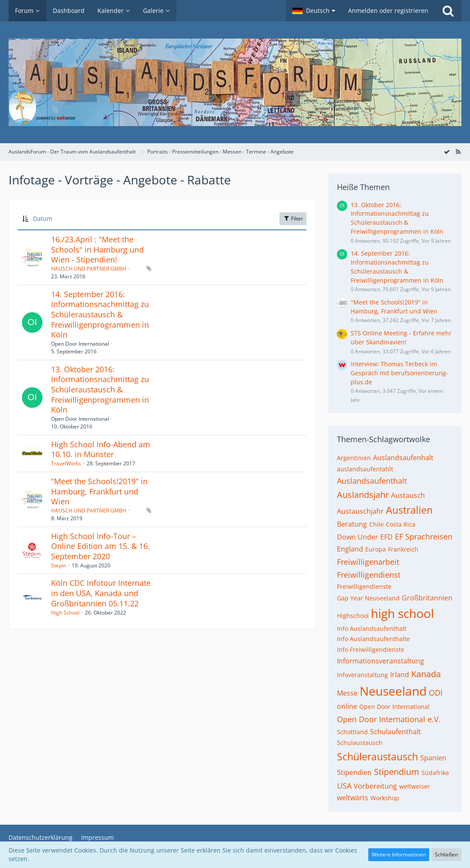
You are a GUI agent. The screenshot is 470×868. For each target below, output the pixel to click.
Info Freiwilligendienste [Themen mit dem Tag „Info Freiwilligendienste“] (371, 649)
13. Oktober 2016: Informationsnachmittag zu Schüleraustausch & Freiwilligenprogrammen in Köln (100, 390)
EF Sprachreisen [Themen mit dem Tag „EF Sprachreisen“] (424, 536)
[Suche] (448, 11)
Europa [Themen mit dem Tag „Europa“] (376, 549)
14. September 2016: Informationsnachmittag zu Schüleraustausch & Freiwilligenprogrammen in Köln (100, 315)
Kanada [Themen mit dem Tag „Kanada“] (426, 674)
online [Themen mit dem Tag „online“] (347, 706)
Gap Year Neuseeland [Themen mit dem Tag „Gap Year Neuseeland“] (368, 598)
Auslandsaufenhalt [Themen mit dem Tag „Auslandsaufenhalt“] (403, 458)
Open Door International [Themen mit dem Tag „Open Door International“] (394, 707)
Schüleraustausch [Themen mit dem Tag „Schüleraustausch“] (378, 756)
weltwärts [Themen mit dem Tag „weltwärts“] (353, 798)
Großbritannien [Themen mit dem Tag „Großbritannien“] (427, 598)
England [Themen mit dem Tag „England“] (350, 549)
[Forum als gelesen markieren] (447, 152)
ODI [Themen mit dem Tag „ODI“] (436, 693)
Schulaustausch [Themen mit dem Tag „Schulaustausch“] (360, 743)
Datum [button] (43, 219)
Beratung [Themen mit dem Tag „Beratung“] (352, 524)
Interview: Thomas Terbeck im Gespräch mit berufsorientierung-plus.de (399, 373)
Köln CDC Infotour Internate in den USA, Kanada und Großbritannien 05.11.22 (101, 593)
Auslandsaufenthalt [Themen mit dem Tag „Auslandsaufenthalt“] (372, 481)
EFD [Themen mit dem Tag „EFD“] (387, 537)
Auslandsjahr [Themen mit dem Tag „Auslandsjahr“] (363, 495)
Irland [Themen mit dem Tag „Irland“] (400, 675)
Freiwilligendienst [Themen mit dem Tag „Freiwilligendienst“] (369, 575)
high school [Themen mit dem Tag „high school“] (402, 613)
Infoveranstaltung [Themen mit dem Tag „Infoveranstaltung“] (362, 675)
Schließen (446, 854)
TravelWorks (66, 463)
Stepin (59, 565)
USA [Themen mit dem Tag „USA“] (344, 786)
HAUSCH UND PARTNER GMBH (89, 269)
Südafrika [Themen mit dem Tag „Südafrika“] (435, 773)
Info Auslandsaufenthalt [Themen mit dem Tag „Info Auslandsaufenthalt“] (372, 628)
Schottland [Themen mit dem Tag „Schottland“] (352, 732)
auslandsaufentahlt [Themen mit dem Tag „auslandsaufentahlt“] (365, 469)
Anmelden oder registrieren (388, 11)
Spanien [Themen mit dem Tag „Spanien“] (433, 758)
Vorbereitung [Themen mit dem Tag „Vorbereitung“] (375, 786)
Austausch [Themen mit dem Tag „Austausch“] (408, 495)
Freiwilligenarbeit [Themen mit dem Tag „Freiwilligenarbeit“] (368, 562)
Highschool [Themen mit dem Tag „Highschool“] (353, 616)
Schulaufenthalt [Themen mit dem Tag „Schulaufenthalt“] (396, 732)
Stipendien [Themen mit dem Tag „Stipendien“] (354, 772)
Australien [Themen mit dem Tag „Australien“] (409, 510)
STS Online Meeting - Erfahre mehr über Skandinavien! (401, 338)
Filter (293, 219)
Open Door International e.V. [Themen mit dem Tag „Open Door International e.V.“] (389, 719)
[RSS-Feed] (458, 152)
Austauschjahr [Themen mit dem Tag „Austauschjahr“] (360, 511)
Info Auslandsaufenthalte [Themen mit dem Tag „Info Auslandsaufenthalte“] (373, 639)
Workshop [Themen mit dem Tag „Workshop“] (385, 798)
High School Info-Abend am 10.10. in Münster (101, 449)
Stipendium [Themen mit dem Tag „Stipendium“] (397, 772)
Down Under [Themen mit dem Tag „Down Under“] (358, 537)
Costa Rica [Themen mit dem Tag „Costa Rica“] (401, 524)
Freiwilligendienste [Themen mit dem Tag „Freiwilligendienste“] (364, 586)
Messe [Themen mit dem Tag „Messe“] (347, 693)
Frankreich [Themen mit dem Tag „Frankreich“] (403, 549)
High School (65, 613)
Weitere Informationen (399, 854)
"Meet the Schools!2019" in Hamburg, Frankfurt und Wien (99, 491)
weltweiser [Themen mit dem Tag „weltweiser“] (415, 786)
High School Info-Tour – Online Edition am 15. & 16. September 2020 (100, 546)
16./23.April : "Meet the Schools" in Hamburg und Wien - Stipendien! (97, 249)
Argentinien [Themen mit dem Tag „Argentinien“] (354, 458)
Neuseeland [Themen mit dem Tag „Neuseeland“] (393, 691)
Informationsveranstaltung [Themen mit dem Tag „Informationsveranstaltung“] (381, 661)
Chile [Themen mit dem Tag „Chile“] (376, 524)
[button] (314, 11)
